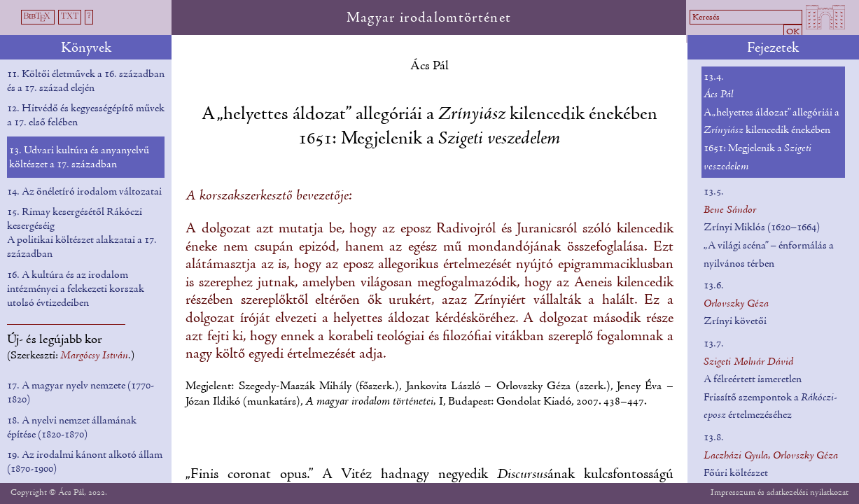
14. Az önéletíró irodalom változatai (84, 192)
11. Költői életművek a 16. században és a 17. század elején (86, 81)
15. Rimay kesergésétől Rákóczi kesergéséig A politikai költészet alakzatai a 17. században (82, 233)
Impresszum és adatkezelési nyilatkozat (780, 492)
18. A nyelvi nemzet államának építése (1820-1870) (72, 428)
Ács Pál (429, 66)
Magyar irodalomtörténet (429, 18)
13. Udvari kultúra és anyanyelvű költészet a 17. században (79, 157)
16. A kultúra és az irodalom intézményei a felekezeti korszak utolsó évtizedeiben (76, 289)
